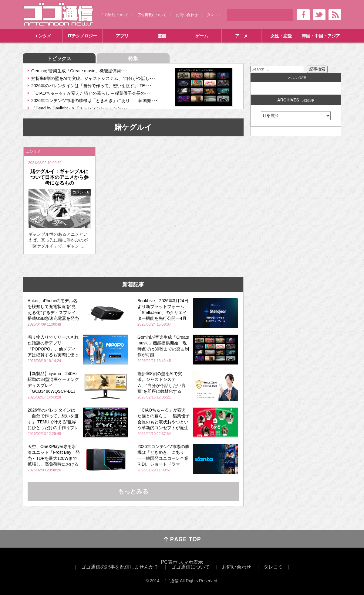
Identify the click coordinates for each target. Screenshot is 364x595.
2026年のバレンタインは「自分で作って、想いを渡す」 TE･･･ (91, 86)
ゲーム (202, 36)
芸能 (162, 36)
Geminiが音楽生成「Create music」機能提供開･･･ (79, 71)
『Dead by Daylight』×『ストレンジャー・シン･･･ (79, 108)
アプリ (122, 36)
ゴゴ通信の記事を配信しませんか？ (120, 567)
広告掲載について (152, 15)
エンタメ (43, 36)
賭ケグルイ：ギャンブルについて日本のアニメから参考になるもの (59, 177)
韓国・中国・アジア (321, 36)
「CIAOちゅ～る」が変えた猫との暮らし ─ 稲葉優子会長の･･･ (91, 93)
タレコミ (214, 15)
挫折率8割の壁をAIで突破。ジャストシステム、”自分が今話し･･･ (94, 78)
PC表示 (169, 562)
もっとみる (133, 491)
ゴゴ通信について (114, 15)
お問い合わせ (187, 15)
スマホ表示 (191, 562)
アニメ (241, 36)
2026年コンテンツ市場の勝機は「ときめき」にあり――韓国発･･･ (94, 101)
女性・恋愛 (281, 36)
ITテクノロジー (83, 36)
